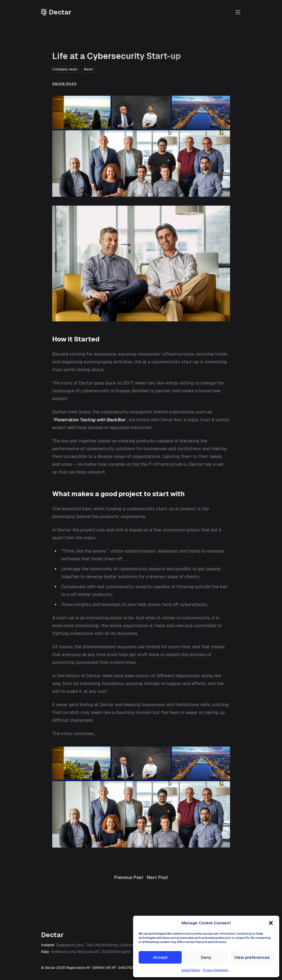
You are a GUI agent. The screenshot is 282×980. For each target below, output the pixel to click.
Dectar (56, 12)
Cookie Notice (191, 970)
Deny (206, 957)
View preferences (252, 957)
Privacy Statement (216, 970)
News (88, 69)
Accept (160, 957)
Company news (65, 69)
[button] (271, 923)
